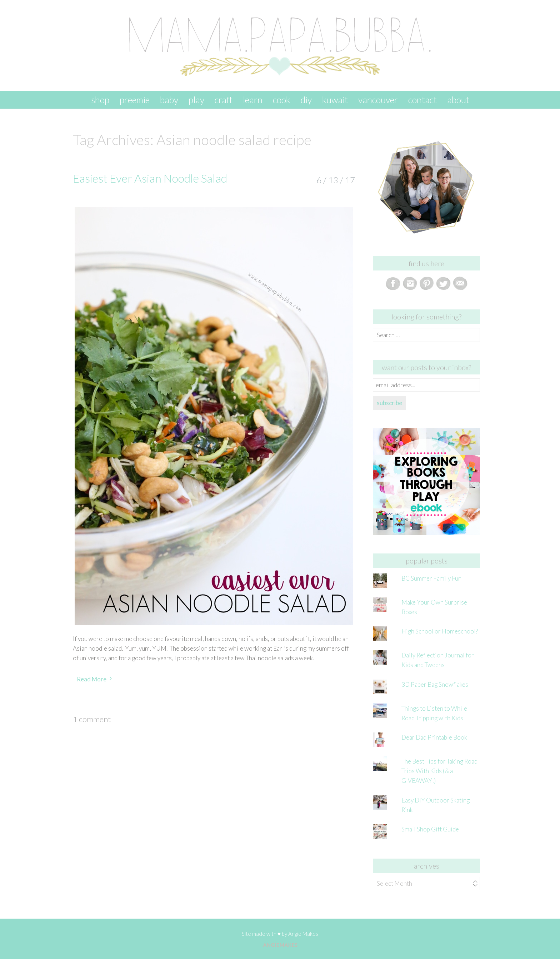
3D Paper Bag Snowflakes (435, 684)
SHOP (100, 100)
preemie (135, 100)
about (458, 100)
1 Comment (92, 719)
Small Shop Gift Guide (430, 829)
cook (282, 100)
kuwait (335, 100)
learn (253, 100)
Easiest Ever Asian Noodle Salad (150, 178)
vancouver (378, 100)
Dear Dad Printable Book (434, 737)
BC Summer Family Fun (431, 578)
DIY (306, 100)
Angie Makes (303, 934)
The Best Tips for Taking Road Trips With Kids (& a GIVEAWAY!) (439, 771)
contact (422, 100)
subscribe (389, 403)
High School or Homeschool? (440, 631)
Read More (92, 679)
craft (224, 100)
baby (169, 100)
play (196, 100)
